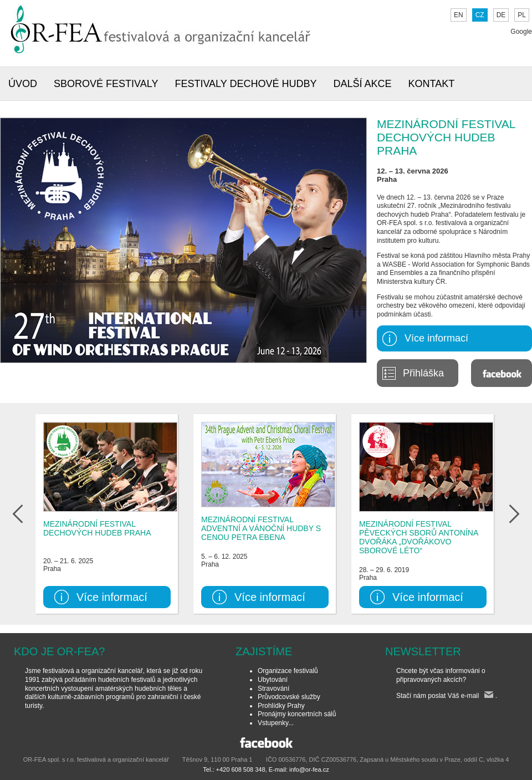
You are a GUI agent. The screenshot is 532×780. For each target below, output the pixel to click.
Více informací (436, 338)
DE (501, 15)
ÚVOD (23, 84)
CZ (480, 15)
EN (459, 15)
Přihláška (423, 373)
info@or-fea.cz (309, 769)
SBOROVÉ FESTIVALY (106, 84)
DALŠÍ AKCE (362, 84)
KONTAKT (432, 84)
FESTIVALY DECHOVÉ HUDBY (245, 84)
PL (522, 15)
